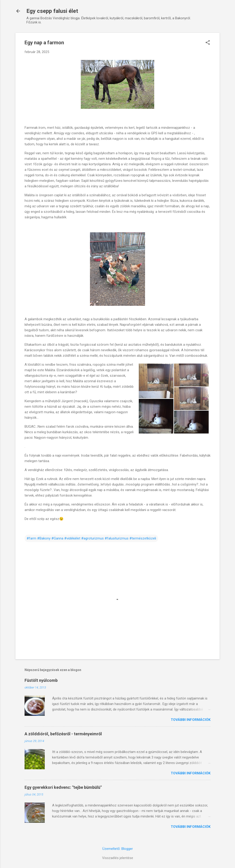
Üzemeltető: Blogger (118, 849)
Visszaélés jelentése (118, 858)
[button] (208, 43)
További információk (191, 720)
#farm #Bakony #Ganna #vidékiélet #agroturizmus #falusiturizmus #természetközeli (91, 538)
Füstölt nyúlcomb (41, 680)
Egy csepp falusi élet (52, 11)
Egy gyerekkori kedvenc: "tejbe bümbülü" (63, 787)
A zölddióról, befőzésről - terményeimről (63, 734)
